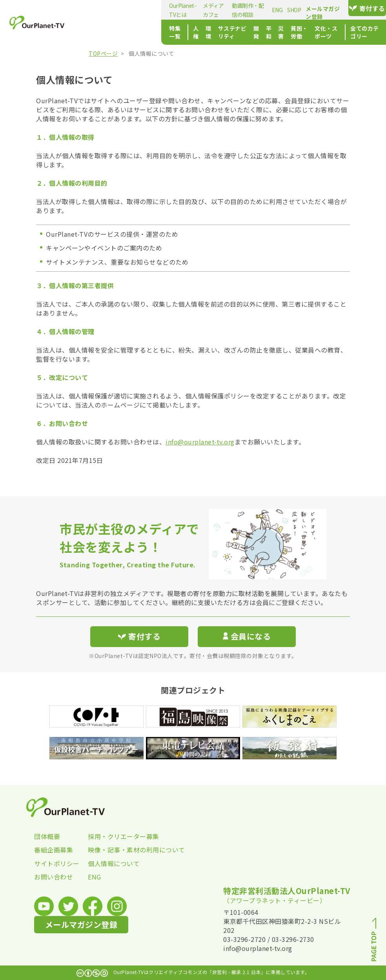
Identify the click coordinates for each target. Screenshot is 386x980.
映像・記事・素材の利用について (115, 850)
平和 (223, 32)
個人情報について (114, 863)
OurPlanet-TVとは (108, 10)
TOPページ (103, 53)
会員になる (247, 636)
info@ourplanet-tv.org (200, 442)
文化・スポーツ (303, 32)
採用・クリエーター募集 (115, 836)
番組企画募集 (54, 850)
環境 (141, 32)
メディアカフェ (153, 10)
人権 (125, 32)
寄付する (361, 8)
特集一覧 (98, 32)
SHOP (256, 10)
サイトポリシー (57, 863)
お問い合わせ (54, 877)
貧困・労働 (264, 32)
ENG (240, 10)
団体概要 (47, 836)
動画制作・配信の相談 (203, 10)
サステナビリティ (174, 32)
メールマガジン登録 (305, 9)
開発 (207, 32)
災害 (239, 32)
